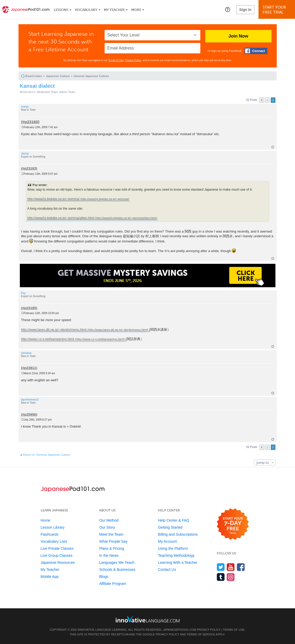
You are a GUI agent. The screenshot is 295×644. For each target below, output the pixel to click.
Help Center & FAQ (173, 520)
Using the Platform (173, 548)
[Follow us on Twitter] (221, 567)
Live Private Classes (57, 548)
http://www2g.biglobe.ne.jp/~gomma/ (53, 199)
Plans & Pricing (112, 548)
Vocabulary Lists (54, 541)
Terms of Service (201, 634)
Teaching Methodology (176, 555)
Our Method (109, 520)
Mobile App (50, 577)
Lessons (61, 10)
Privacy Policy (133, 60)
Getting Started (170, 527)
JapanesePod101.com (180, 630)
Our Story (107, 527)
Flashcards (50, 534)
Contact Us (167, 570)
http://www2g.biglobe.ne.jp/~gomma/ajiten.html (61, 218)
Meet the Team (111, 534)
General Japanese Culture (91, 76)
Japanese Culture (58, 76)
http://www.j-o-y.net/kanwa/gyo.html (48, 339)
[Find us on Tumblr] (221, 577)
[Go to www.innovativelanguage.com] (148, 619)
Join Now (238, 36)
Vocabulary (86, 10)
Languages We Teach (117, 562)
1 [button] (268, 100)
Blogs (104, 577)
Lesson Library (53, 527)
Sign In (245, 10)
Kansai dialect (37, 86)
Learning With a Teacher (178, 562)
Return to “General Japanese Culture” (47, 455)
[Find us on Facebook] (241, 567)
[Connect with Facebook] (256, 51)
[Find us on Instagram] (231, 577)
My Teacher (114, 10)
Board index (34, 76)
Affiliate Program (113, 584)
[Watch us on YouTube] (231, 567)
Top (273, 147)
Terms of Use (116, 60)
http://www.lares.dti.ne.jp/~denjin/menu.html (54, 330)
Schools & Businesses (117, 570)
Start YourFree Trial (278, 10)
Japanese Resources (58, 562)
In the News (109, 555)
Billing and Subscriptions (178, 534)
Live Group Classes (57, 555)
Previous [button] (262, 100)
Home (46, 520)
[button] (228, 9)
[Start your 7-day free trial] (233, 524)
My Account (167, 541)
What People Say (113, 541)
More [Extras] (136, 10)
